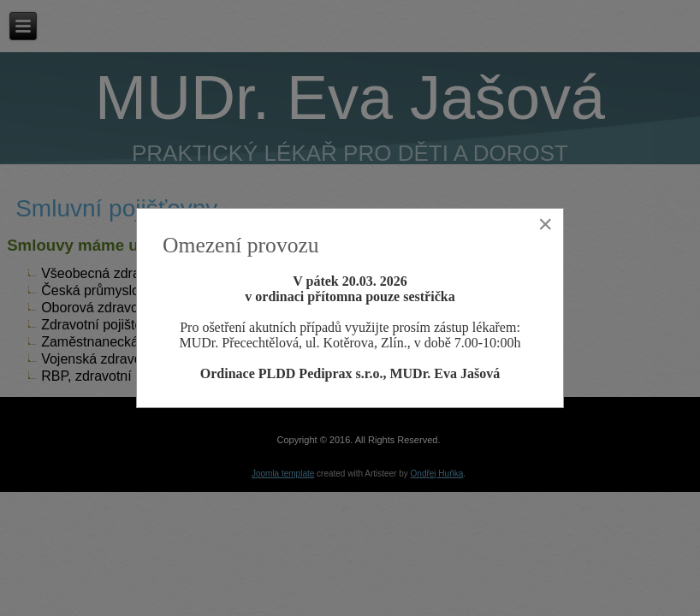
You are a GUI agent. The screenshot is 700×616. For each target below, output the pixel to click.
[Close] (545, 224)
